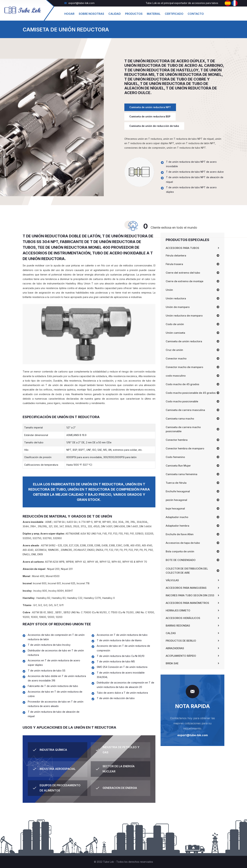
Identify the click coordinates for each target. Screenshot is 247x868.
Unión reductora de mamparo (184, 316)
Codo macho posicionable (182, 401)
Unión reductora (176, 298)
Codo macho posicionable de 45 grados (191, 393)
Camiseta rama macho (180, 419)
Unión (169, 290)
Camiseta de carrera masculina (185, 410)
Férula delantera (176, 255)
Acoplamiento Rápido (181, 656)
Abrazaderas (175, 648)
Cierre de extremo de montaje (184, 281)
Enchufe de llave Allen (180, 534)
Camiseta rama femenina (181, 474)
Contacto (196, 14)
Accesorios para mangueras (186, 588)
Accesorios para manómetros (187, 603)
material (154, 14)
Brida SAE (172, 663)
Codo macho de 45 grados (182, 384)
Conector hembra (177, 440)
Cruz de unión (174, 350)
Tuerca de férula (176, 483)
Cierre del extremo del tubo (183, 273)
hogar (69, 14)
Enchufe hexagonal (178, 491)
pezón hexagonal (176, 500)
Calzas (171, 633)
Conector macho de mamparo (184, 367)
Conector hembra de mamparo (185, 448)
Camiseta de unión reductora (184, 341)
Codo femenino (175, 457)
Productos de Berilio (181, 641)
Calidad (115, 14)
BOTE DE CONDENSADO (181, 560)
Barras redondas (178, 626)
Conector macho (176, 358)
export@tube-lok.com (79, 3)
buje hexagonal (175, 508)
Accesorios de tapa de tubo (183, 543)
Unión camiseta (175, 333)
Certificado (174, 14)
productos (134, 14)
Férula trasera (174, 264)
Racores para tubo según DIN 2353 (190, 595)
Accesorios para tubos (182, 248)
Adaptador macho (177, 517)
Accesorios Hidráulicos (183, 618)
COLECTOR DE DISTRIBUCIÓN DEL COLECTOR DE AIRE (187, 571)
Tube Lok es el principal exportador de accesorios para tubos (182, 3)
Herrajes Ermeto (178, 610)
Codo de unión (175, 324)
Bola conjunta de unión (180, 551)
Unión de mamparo (178, 307)
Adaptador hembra (177, 526)
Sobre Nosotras (91, 14)
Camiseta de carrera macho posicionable (183, 429)
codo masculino (176, 376)
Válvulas (172, 580)
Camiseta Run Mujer (178, 466)
